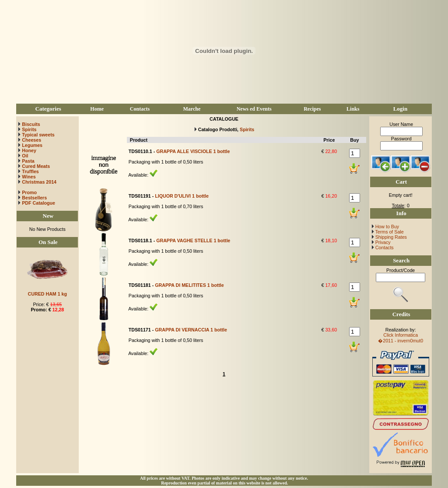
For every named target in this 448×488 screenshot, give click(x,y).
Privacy (382, 242)
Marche (192, 109)
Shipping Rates (390, 237)
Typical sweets (38, 135)
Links (353, 109)
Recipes (312, 109)
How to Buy (387, 227)
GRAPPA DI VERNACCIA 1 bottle (191, 330)
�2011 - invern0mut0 (401, 341)
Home (97, 109)
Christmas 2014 (39, 182)
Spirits (29, 129)
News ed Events (254, 109)
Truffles (30, 171)
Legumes (32, 145)
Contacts (140, 109)
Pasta (28, 161)
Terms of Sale (389, 232)
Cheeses (31, 140)
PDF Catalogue (36, 203)
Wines (29, 177)
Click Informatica (401, 335)
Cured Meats (36, 166)
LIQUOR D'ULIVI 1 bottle (182, 196)
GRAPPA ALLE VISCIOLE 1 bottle (193, 151)
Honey (29, 150)
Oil (25, 156)
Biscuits (31, 124)
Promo (29, 192)
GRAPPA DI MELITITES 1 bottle (189, 285)
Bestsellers (34, 198)
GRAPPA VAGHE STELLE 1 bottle (193, 241)
